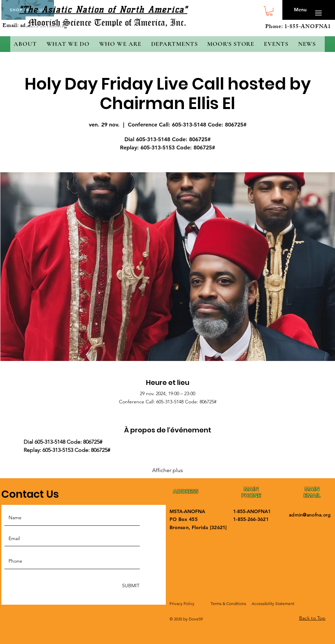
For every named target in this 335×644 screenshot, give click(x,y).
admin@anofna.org (310, 515)
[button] (269, 11)
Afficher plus (167, 470)
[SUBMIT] (130, 586)
